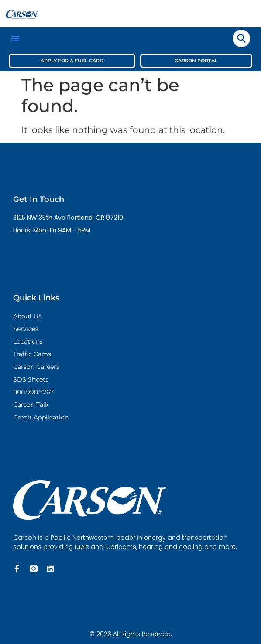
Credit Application (41, 417)
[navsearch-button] (241, 38)
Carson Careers (36, 367)
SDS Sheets (31, 379)
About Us (27, 316)
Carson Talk (31, 405)
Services (26, 329)
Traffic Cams (32, 354)
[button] (15, 38)
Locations (28, 341)
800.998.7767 (33, 392)
